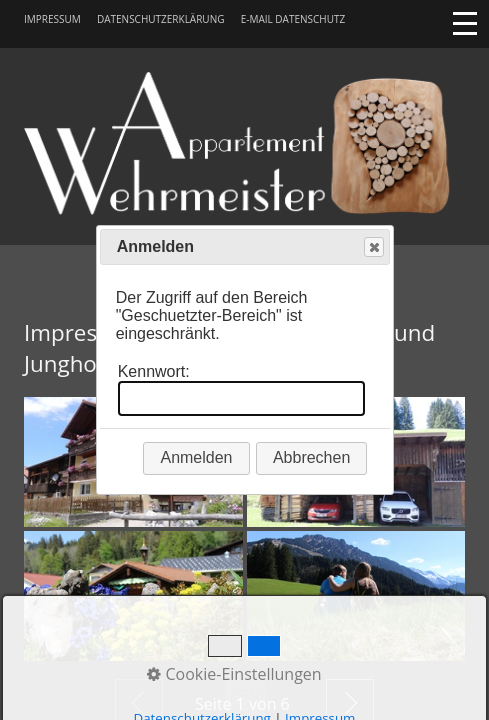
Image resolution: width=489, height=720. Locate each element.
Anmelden (196, 457)
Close (373, 247)
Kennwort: (154, 371)
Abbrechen (311, 457)
